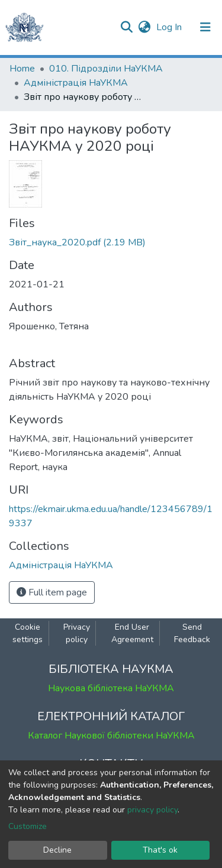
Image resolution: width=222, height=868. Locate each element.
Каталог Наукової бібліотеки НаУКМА (111, 736)
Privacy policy (77, 633)
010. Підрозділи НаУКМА (106, 69)
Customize (28, 826)
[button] (144, 27)
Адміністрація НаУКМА (76, 83)
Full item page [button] (52, 592)
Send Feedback (192, 633)
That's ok (160, 850)
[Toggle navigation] (205, 27)
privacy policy (152, 810)
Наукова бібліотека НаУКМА (111, 688)
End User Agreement (132, 633)
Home (22, 69)
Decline (57, 850)
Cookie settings (28, 633)
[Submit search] (126, 27)
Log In (170, 27)
